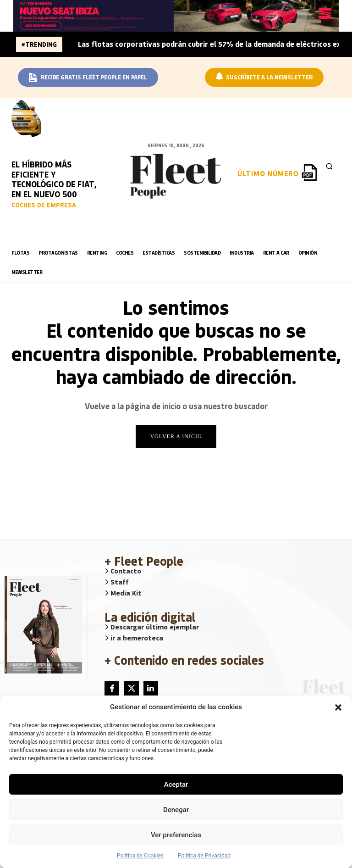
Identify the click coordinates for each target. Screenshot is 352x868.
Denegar (176, 810)
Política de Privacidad (204, 856)
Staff (117, 583)
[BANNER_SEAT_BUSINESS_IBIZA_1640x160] (176, 16)
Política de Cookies (140, 856)
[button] (338, 707)
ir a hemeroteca (134, 639)
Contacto (123, 572)
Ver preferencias (176, 835)
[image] (30, 117)
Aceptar (176, 785)
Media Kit (123, 594)
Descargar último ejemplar (152, 628)
